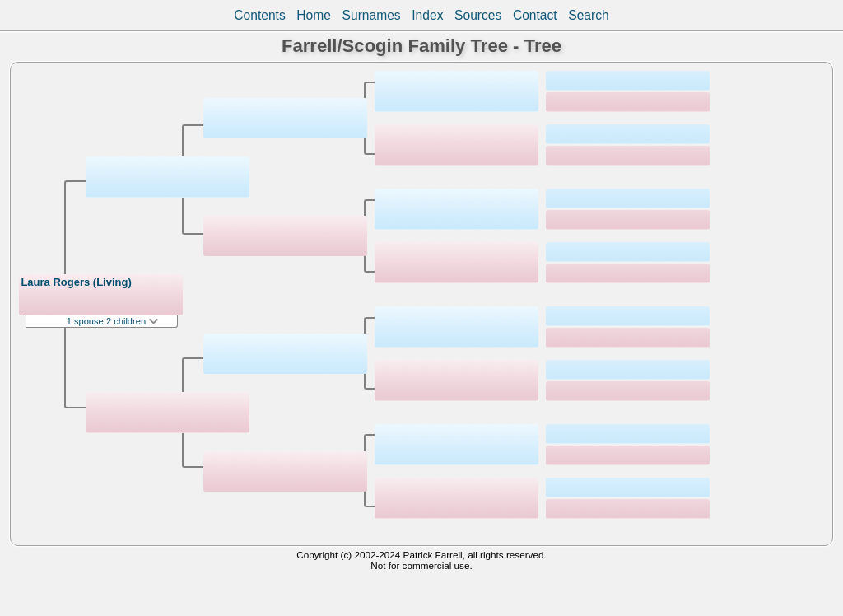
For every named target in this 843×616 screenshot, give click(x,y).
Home (314, 15)
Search (588, 15)
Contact (535, 15)
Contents (259, 15)
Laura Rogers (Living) (76, 282)
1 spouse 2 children (113, 321)
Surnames (372, 15)
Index (427, 15)
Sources (478, 15)
